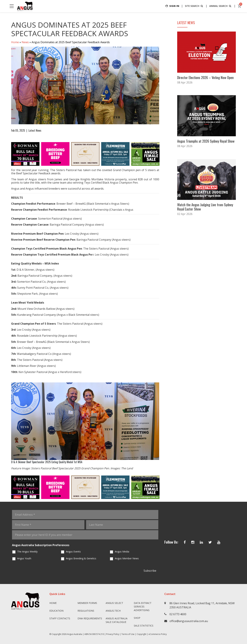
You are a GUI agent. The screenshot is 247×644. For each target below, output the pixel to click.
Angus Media (122, 552)
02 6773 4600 (178, 614)
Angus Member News (127, 559)
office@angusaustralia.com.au (189, 621)
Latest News (35, 130)
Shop (137, 618)
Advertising (142, 610)
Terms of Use (128, 634)
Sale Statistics (144, 626)
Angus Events (73, 552)
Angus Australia (75, 634)
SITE (193, 6)
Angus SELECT (114, 603)
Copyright (142, 634)
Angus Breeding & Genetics (81, 559)
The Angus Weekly (27, 552)
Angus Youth (24, 559)
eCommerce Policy (158, 634)
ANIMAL (220, 6)
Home (15, 42)
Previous (8, 154)
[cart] (240, 6)
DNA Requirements (90, 618)
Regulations (86, 611)
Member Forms (87, 603)
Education (56, 611)
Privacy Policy (113, 634)
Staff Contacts (60, 618)
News (25, 42)
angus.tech (113, 611)
